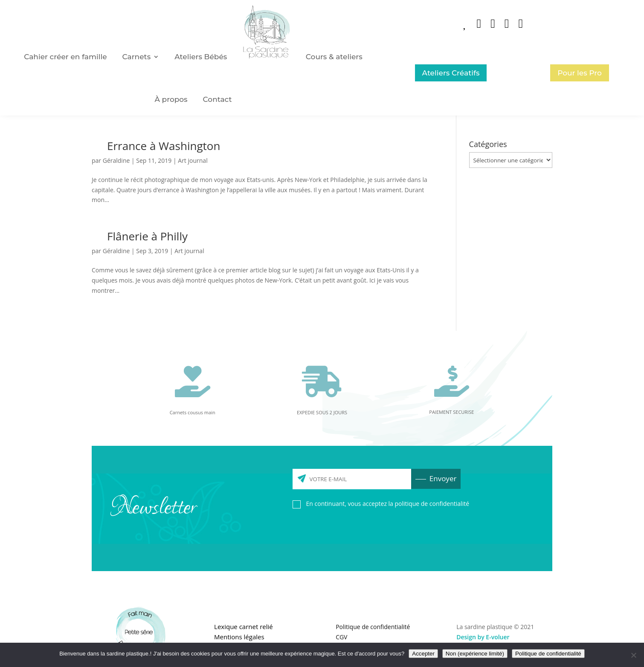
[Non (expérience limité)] (633, 655)
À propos (171, 99)
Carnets (137, 57)
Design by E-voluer (483, 637)
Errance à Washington (164, 146)
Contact (218, 99)
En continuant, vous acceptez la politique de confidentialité (388, 504)
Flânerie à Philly (147, 236)
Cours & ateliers (334, 57)
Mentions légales (239, 637)
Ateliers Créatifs (451, 73)
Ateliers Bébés (201, 57)
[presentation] (357, 531)
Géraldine (116, 160)
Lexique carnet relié (244, 627)
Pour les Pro (580, 73)
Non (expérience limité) (475, 654)
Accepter (423, 654)
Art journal (193, 160)
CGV (341, 637)
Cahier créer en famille (65, 57)
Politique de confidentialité (373, 627)
